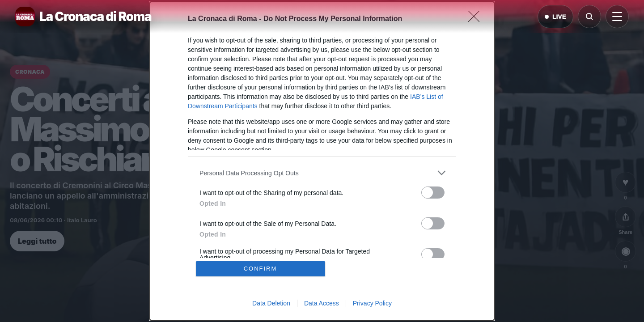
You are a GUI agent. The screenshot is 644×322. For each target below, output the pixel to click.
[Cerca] (589, 17)
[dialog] (322, 161)
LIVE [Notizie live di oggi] (555, 17)
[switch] (433, 193)
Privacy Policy (372, 303)
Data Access (322, 303)
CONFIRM (261, 269)
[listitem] (322, 173)
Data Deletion (271, 303)
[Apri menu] (617, 17)
